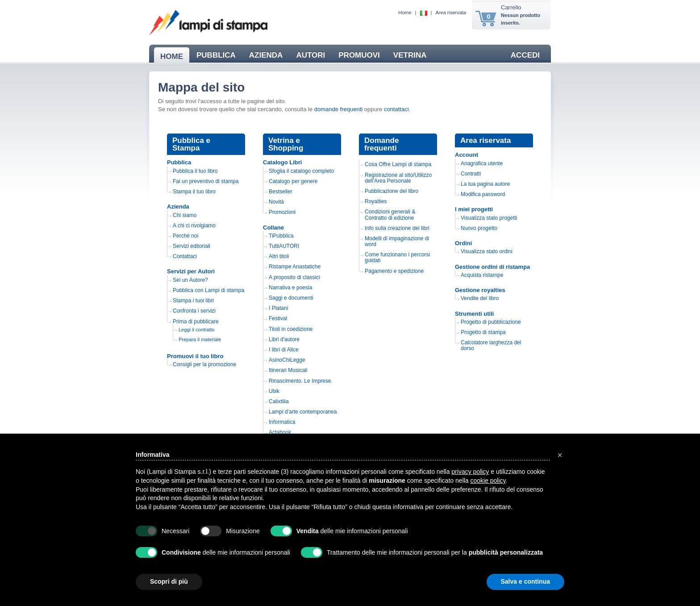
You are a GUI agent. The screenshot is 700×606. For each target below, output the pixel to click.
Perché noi (185, 236)
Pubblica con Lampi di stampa (208, 290)
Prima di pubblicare (196, 322)
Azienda (178, 207)
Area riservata (451, 13)
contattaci (396, 109)
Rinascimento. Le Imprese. (301, 381)
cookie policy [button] (488, 481)
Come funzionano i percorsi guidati (397, 257)
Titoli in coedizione (291, 329)
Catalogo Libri (282, 162)
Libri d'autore (284, 339)
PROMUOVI (359, 55)
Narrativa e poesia (290, 288)
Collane (273, 228)
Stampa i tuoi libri (193, 301)
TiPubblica (281, 236)
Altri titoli (279, 256)
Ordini (463, 243)
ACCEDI (525, 55)
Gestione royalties (480, 290)
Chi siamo (185, 215)
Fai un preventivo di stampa (206, 181)
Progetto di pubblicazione (491, 322)
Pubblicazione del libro (392, 191)
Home (405, 13)
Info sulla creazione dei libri (397, 228)
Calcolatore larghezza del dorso (491, 345)
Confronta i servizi (194, 311)
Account (467, 155)
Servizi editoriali (192, 246)
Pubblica (179, 162)
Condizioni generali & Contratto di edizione (390, 215)
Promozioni (282, 212)
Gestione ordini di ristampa (492, 267)
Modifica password (483, 194)
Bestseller (281, 192)
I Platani (278, 308)
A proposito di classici (294, 277)
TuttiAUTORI (284, 246)
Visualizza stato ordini (487, 251)
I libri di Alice (284, 350)
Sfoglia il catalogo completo (301, 171)
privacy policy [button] (470, 472)
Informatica (282, 422)
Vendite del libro (480, 298)
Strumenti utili (474, 314)
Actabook (280, 432)
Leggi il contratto (197, 330)
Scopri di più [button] (169, 581)
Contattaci (185, 256)
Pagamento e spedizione (394, 271)
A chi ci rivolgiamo (194, 226)
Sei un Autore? (190, 280)
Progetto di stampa (483, 332)
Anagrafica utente (482, 163)
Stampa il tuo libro (194, 192)
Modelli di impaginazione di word (397, 241)
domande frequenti (338, 109)
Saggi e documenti (291, 298)
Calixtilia (279, 401)
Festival (278, 318)
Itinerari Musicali (288, 370)
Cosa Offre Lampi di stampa (398, 164)
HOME (172, 56)
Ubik (274, 391)
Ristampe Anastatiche (295, 267)
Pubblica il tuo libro (195, 171)
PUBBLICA (216, 55)
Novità (276, 202)
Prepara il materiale (200, 339)
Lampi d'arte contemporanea (303, 412)
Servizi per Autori (191, 271)
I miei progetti (474, 209)
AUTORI (310, 55)
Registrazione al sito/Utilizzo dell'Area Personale (398, 178)
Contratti (471, 174)
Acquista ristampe (482, 275)
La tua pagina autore (485, 184)
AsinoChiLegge (287, 360)
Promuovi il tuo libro (195, 356)
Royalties (376, 201)
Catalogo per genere (293, 181)
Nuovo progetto (479, 228)
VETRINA (410, 55)
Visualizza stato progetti (489, 218)
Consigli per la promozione (204, 364)
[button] (560, 455)
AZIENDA (266, 55)
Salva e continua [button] (525, 581)
